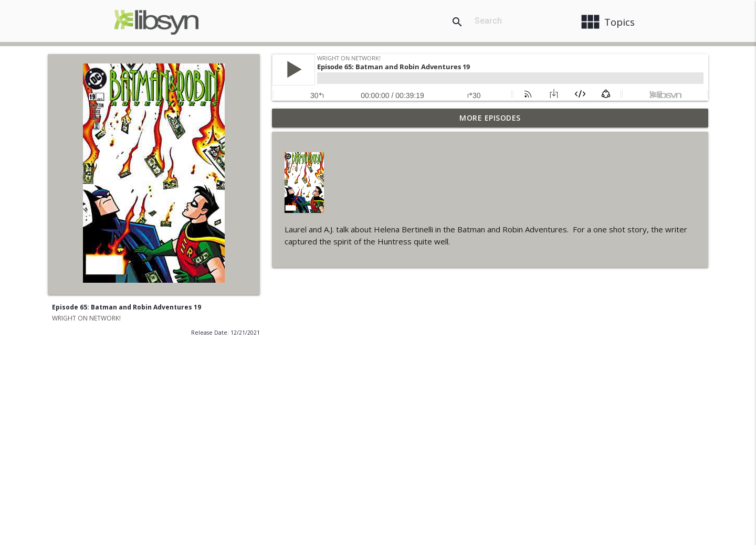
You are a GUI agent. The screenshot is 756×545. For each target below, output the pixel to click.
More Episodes (490, 118)
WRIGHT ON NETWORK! (86, 318)
